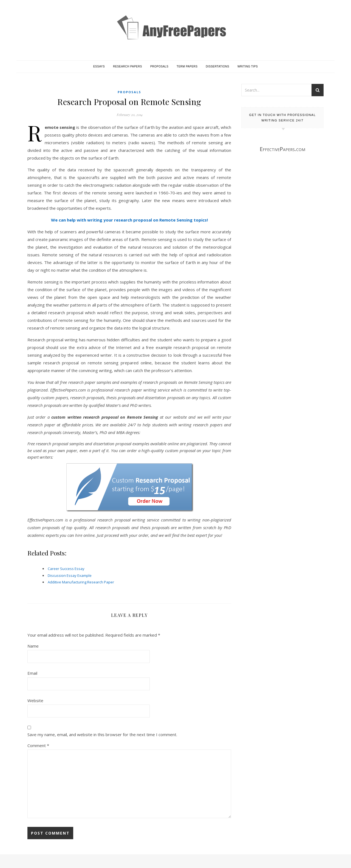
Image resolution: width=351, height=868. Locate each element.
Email (32, 673)
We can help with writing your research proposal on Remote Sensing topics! (129, 220)
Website (35, 700)
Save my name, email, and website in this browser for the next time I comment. (102, 734)
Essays (99, 66)
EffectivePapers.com (282, 149)
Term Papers (187, 66)
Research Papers (128, 66)
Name (33, 646)
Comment (38, 745)
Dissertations (218, 66)
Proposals (159, 66)
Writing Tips (248, 66)
